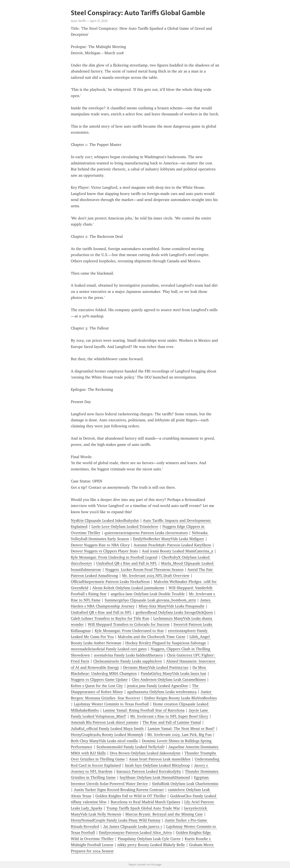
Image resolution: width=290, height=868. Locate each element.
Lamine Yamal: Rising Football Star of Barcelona (144, 710)
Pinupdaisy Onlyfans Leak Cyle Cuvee (149, 839)
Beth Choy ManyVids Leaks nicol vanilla (104, 741)
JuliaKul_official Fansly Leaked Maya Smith (107, 729)
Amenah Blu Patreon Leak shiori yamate (105, 722)
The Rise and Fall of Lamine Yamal (172, 722)
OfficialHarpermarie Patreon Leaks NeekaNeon (110, 582)
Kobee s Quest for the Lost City (97, 686)
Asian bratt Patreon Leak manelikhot (160, 759)
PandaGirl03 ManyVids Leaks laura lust (174, 673)
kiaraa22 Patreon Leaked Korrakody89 (149, 771)
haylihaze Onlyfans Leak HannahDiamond (155, 777)
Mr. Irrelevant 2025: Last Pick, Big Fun (179, 735)
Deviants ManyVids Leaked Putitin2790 (156, 667)
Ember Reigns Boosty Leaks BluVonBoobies (181, 698)
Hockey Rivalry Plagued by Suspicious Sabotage (166, 643)
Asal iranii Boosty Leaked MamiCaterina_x (178, 551)
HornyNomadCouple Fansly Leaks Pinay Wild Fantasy (116, 820)
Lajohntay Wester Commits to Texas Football (111, 704)
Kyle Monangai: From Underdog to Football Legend (114, 557)
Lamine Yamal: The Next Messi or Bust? (181, 729)
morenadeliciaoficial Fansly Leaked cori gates (109, 649)
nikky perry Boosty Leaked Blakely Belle (151, 845)
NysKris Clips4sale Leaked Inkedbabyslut (105, 520)
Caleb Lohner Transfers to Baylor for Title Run (110, 618)
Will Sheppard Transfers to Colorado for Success (129, 624)
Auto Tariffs (78, 21)
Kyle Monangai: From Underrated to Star (129, 631)
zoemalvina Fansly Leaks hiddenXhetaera (128, 655)
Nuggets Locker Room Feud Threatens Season (144, 570)
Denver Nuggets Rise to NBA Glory (100, 545)
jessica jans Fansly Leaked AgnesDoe (157, 686)
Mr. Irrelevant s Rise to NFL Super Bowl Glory (169, 716)
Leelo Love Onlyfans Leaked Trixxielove (125, 527)
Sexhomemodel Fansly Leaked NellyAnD (130, 747)
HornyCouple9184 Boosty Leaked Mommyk (107, 735)
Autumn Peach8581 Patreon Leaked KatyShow (172, 545)
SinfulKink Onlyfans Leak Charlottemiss (185, 784)
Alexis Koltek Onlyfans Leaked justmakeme (128, 588)
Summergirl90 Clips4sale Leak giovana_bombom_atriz (150, 600)
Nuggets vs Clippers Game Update (99, 680)
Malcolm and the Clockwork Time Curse (152, 637)
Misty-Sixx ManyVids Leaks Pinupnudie (172, 606)
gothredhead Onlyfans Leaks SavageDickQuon (174, 612)
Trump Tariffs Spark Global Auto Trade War (143, 808)
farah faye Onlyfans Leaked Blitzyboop (157, 765)
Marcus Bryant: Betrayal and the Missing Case (164, 814)
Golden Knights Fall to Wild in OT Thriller (131, 796)
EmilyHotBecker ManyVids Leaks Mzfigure (169, 539)
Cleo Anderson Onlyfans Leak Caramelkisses (169, 680)
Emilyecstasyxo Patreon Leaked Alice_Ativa (135, 832)
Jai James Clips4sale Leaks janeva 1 (133, 826)
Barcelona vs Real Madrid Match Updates (145, 802)
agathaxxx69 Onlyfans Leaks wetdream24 (162, 692)
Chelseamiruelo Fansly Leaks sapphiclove (128, 661)
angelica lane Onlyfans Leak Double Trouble (148, 594)
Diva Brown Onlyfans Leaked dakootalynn (145, 753)
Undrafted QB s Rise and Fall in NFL (127, 563)
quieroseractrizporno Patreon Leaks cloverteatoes (146, 533)
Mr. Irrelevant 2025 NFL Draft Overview (156, 576)
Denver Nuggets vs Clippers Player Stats (104, 551)
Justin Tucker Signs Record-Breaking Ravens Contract (119, 790)
